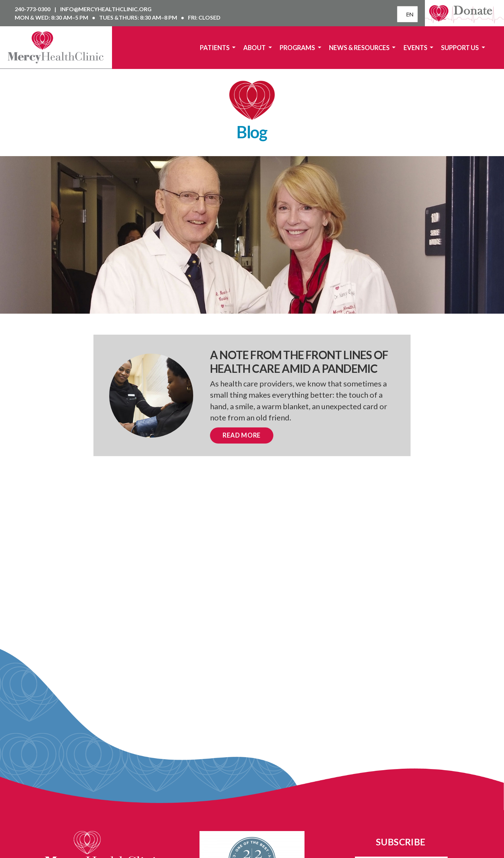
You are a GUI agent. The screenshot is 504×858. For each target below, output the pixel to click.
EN (408, 14)
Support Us (460, 48)
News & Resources (360, 48)
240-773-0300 (33, 9)
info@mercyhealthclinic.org (106, 9)
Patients (215, 48)
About (255, 48)
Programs (298, 48)
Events (416, 48)
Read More (242, 435)
